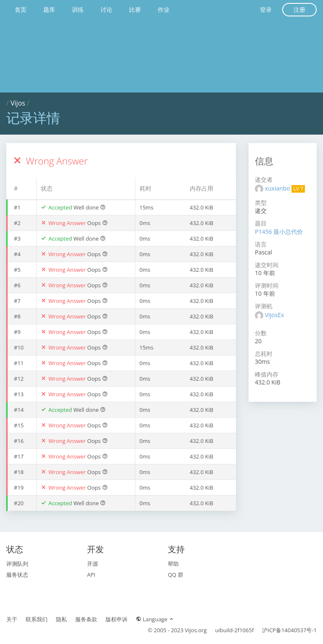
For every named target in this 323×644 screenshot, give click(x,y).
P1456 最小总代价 (279, 232)
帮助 (173, 564)
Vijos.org (196, 630)
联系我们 (37, 619)
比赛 (135, 9)
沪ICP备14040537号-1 (289, 630)
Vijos (18, 103)
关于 (12, 619)
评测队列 (17, 564)
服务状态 (17, 575)
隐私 (61, 619)
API (91, 575)
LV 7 (298, 189)
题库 (49, 9)
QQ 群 (176, 575)
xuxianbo (278, 188)
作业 (164, 9)
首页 (21, 9)
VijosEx (275, 315)
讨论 (106, 9)
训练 (78, 9)
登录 (266, 9)
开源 (93, 564)
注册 (299, 9)
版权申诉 (116, 619)
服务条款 (86, 619)
